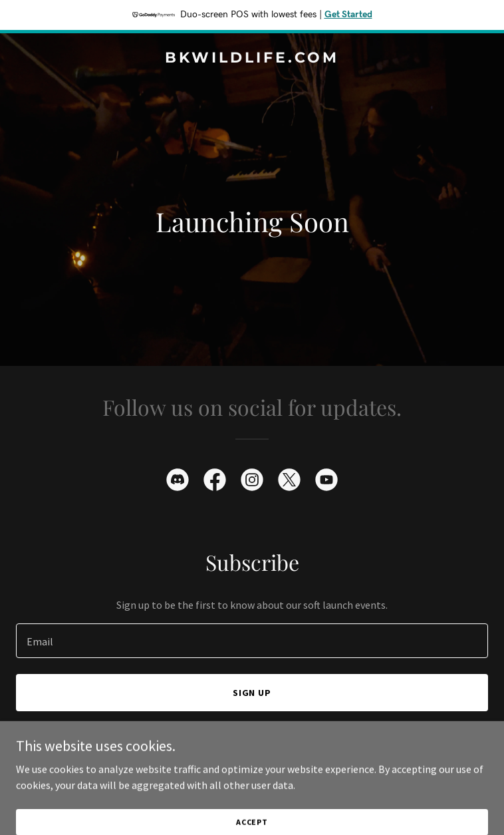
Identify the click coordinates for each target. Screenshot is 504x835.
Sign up (252, 693)
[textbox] (252, 641)
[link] (252, 59)
